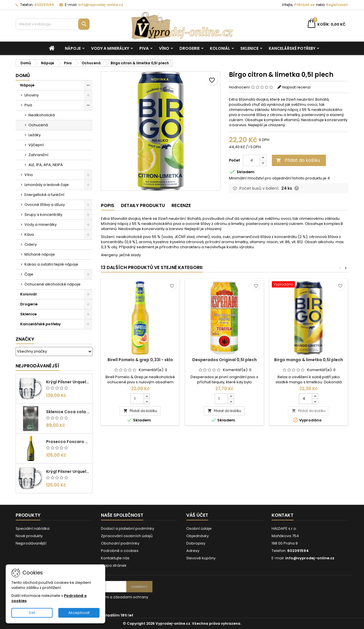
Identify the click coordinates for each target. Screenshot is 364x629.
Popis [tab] (108, 205)
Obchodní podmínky (120, 543)
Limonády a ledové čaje (47, 185)
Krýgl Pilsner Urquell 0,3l (68, 471)
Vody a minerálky (110, 48)
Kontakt (283, 515)
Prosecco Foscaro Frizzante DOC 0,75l (68, 442)
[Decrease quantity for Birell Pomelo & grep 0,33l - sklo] (147, 401)
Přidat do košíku (298, 160)
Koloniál (220, 48)
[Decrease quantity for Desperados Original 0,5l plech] (231, 401)
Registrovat (337, 5)
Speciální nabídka (33, 528)
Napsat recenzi (296, 87)
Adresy (193, 551)
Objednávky (197, 536)
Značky (25, 339)
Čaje (29, 274)
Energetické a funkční (44, 195)
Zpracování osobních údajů (127, 536)
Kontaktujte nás (115, 558)
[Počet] (251, 160)
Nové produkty (29, 536)
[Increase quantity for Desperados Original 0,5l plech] (231, 396)
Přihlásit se (304, 5)
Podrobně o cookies (120, 551)
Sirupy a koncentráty (43, 215)
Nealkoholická (42, 115)
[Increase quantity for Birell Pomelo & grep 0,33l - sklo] (147, 396)
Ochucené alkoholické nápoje (52, 284)
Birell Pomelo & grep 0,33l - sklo (140, 360)
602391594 (44, 5)
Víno (164, 48)
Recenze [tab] (181, 205)
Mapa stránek (114, 565)
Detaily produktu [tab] (143, 205)
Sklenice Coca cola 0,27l (68, 412)
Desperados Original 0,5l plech (225, 360)
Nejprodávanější (37, 366)
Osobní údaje (199, 528)
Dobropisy (196, 543)
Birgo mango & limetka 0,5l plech (309, 360)
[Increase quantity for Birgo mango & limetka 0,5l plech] (315, 396)
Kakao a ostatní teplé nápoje (51, 264)
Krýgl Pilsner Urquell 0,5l (68, 382)
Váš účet (197, 515)
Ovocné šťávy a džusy (45, 205)
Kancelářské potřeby (292, 48)
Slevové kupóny (201, 558)
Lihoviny (32, 95)
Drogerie (190, 48)
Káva (29, 234)
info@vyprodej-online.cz (101, 5)
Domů (23, 75)
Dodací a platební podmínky (128, 528)
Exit (32, 613)
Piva (144, 48)
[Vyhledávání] (53, 24)
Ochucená (38, 125)
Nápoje (73, 48)
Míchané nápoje (40, 254)
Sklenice (249, 48)
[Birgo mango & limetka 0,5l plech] (309, 285)
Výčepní (36, 145)
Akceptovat (79, 613)
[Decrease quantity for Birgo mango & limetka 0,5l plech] (315, 401)
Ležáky (35, 135)
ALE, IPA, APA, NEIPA (46, 165)
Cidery (31, 244)
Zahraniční (38, 155)
